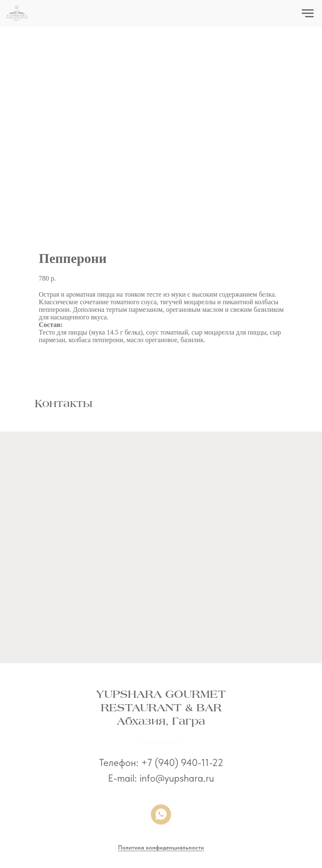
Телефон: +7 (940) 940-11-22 (161, 762)
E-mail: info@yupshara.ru (161, 778)
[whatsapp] (161, 814)
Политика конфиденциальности (161, 847)
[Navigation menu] (308, 13)
